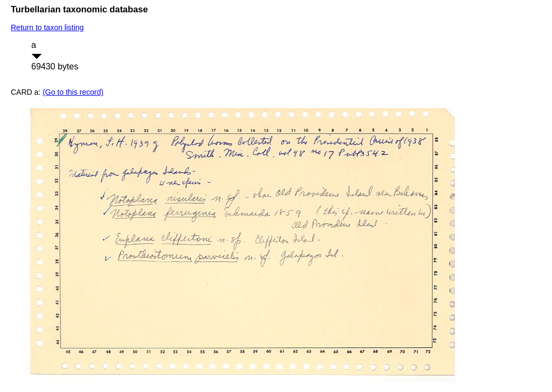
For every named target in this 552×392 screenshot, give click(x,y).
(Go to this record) (73, 92)
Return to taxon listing (47, 27)
